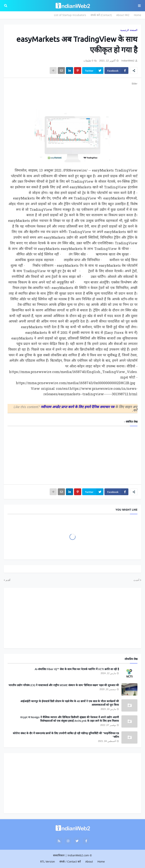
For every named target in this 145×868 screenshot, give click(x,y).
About (89, 861)
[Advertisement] (72, 95)
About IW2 (123, 15)
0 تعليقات (88, 61)
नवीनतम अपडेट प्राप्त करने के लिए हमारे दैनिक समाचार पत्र (78, 407)
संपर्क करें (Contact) (101, 15)
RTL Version (48, 861)
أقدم (8, 580)
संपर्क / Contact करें (70, 861)
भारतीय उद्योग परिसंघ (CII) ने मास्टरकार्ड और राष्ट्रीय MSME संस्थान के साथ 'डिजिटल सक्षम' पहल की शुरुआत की (64, 685)
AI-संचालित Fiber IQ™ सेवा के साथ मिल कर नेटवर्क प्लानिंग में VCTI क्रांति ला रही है (77, 669)
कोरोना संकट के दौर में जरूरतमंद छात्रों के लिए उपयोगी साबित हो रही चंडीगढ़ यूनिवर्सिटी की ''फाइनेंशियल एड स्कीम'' (66, 735)
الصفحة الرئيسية (129, 30)
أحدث (136, 580)
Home (138, 15)
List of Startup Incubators (70, 15)
